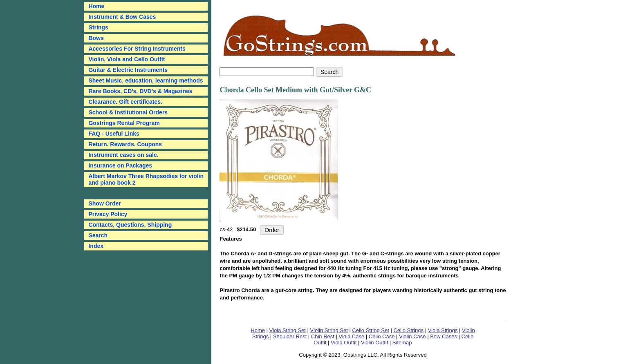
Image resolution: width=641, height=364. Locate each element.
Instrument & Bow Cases (122, 17)
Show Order (104, 203)
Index (96, 246)
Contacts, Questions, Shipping (130, 225)
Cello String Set (370, 330)
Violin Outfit (374, 343)
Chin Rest (323, 336)
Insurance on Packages (120, 165)
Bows (96, 38)
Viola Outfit (344, 343)
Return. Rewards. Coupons (125, 144)
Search (98, 235)
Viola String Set (288, 330)
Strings (98, 27)
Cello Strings (408, 330)
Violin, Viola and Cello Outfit (127, 59)
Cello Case (382, 336)
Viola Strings (443, 330)
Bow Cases (444, 336)
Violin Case (412, 336)
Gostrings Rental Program (124, 123)
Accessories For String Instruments (137, 49)
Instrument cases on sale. (123, 155)
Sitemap (402, 343)
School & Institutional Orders (128, 112)
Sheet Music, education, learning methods (146, 80)
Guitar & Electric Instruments (128, 70)
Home (258, 330)
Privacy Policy (108, 214)
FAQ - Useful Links (114, 134)
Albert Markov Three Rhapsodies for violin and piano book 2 (146, 179)
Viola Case (351, 336)
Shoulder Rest (290, 336)
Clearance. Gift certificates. (125, 102)
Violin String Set (329, 330)
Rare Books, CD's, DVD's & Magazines (140, 91)
